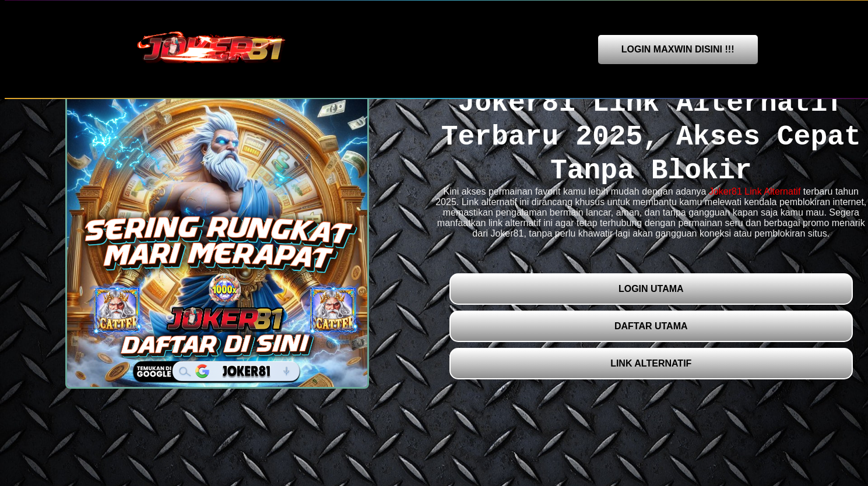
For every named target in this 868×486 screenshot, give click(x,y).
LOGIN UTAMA (651, 289)
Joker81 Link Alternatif (755, 191)
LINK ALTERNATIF (651, 363)
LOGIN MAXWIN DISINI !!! (678, 49)
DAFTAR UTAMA (651, 326)
